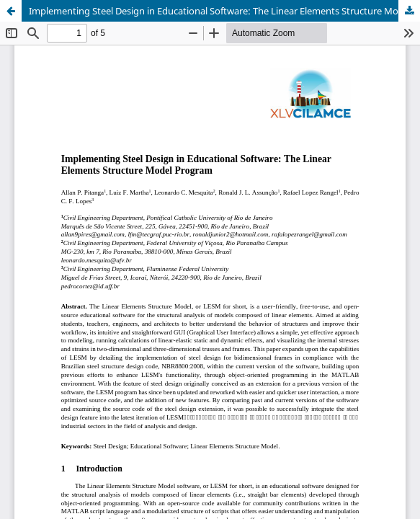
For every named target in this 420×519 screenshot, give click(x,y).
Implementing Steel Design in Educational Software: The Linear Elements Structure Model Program (224, 11)
